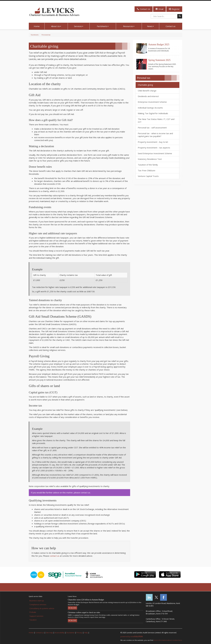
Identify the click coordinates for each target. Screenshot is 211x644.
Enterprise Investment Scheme (152, 102)
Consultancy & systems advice (42, 608)
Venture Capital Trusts (148, 176)
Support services (36, 616)
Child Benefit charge (147, 91)
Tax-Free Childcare (147, 170)
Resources (129, 26)
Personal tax (46, 35)
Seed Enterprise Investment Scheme (155, 153)
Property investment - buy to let (153, 142)
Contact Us (144, 9)
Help (86, 633)
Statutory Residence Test (150, 159)
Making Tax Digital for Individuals (153, 113)
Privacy (79, 633)
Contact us (171, 26)
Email (159, 9)
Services (79, 26)
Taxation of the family (148, 165)
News (150, 26)
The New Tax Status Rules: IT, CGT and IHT (156, 121)
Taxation (33, 620)
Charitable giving (145, 85)
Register (174, 9)
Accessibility (60, 633)
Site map (49, 633)
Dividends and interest (148, 96)
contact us (55, 556)
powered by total (132, 636)
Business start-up (37, 601)
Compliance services (38, 604)
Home (37, 26)
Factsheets (103, 26)
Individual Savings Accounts (150, 108)
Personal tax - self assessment (152, 128)
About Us (56, 26)
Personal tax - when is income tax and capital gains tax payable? (155, 135)
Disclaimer (70, 633)
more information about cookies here (168, 640)
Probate (33, 612)
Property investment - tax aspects (154, 148)
